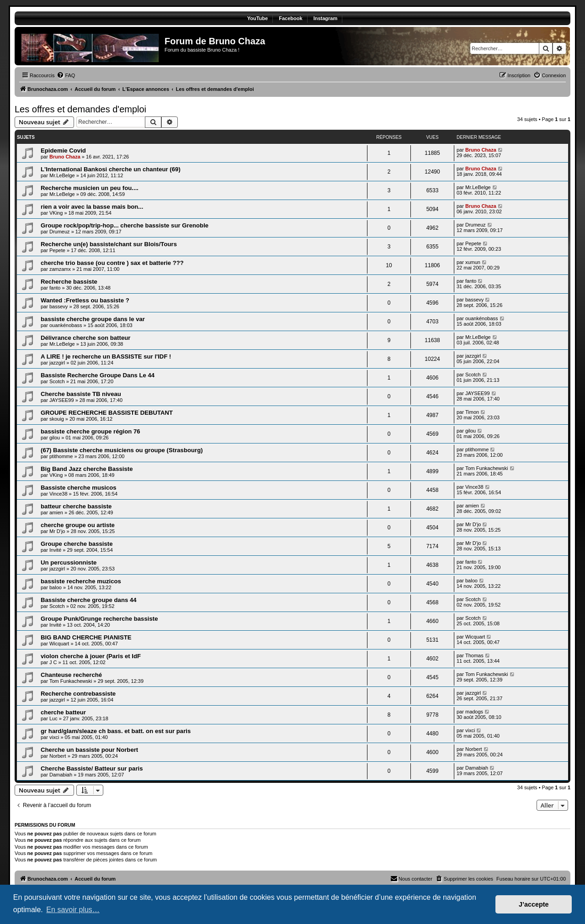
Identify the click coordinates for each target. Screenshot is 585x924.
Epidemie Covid (63, 150)
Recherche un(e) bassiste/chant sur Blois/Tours (109, 244)
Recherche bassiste (69, 282)
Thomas (474, 655)
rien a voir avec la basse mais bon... (92, 207)
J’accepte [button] (534, 904)
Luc (53, 718)
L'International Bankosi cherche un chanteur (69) (111, 169)
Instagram (326, 18)
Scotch (57, 381)
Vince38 (58, 494)
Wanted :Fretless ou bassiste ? (85, 300)
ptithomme (61, 456)
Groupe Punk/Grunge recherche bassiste (99, 619)
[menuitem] (66, 75)
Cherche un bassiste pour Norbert (89, 750)
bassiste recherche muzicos (81, 581)
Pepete (57, 250)
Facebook (290, 18)
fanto (55, 288)
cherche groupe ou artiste (78, 525)
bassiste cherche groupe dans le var (93, 319)
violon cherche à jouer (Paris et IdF (91, 656)
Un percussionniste (69, 562)
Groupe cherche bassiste (77, 544)
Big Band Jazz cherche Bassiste (87, 469)
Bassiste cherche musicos (79, 488)
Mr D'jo (57, 531)
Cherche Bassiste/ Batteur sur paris (92, 768)
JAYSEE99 (62, 400)
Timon (472, 412)
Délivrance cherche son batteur (85, 338)
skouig (57, 419)
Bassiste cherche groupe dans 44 (89, 600)
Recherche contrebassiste (78, 694)
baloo (56, 587)
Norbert (58, 756)
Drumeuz (60, 232)
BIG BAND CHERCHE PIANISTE (86, 637)
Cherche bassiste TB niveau (81, 394)
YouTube (258, 18)
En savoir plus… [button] (73, 910)
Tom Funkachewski (487, 468)
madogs (474, 712)
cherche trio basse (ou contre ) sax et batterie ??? (112, 263)
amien (56, 512)
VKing (56, 213)
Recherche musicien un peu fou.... (90, 188)
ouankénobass (66, 325)
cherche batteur (63, 712)
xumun (473, 262)
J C (53, 662)
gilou (55, 438)
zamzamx (60, 269)
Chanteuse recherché (71, 675)
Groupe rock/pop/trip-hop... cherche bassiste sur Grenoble (125, 225)
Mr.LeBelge (62, 175)
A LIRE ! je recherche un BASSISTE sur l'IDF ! (106, 356)
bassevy (58, 306)
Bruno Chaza (65, 157)
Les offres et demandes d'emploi (80, 109)
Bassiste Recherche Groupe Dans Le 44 (98, 375)
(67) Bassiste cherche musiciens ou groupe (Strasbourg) (122, 450)
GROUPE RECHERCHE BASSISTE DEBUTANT (107, 413)
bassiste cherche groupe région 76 (90, 431)
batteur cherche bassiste (76, 506)
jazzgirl (57, 363)
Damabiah (61, 775)
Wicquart (59, 644)
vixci (54, 737)
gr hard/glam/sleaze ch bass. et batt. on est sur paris (116, 731)
